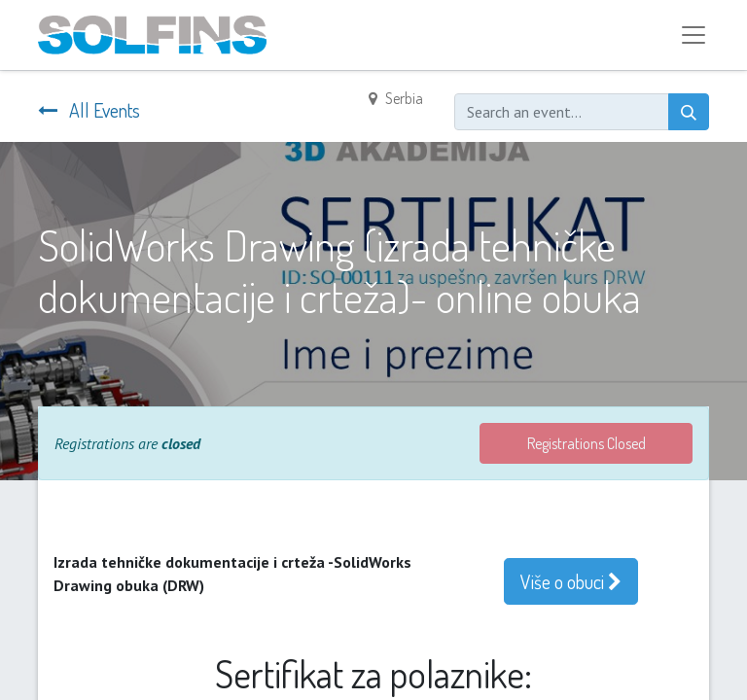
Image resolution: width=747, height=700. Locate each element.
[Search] (689, 112)
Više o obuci (571, 581)
